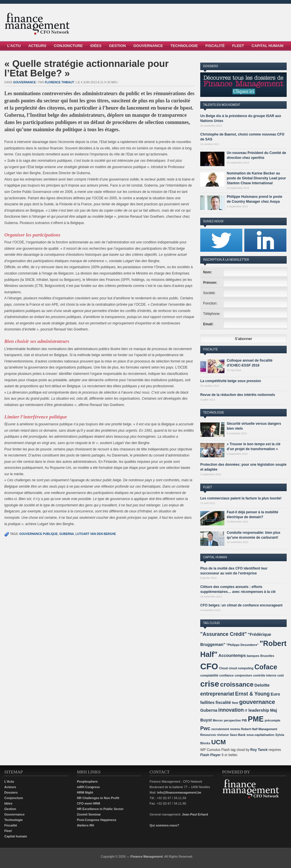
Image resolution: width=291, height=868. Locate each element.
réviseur (223, 735)
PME (256, 719)
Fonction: (210, 303)
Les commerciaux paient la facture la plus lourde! (241, 498)
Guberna (67, 534)
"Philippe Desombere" (242, 645)
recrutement (220, 729)
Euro (275, 694)
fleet (235, 703)
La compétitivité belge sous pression (231, 381)
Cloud (223, 668)
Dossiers (11, 792)
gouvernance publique (38, 534)
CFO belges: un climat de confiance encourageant (241, 605)
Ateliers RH (85, 825)
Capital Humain (268, 46)
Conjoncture (68, 46)
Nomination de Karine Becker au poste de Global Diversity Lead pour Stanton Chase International (256, 178)
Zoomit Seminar (89, 814)
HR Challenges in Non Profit (98, 798)
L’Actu (14, 46)
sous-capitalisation (261, 735)
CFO (209, 666)
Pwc (205, 728)
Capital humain (16, 836)
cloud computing (241, 668)
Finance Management (147, 856)
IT (246, 711)
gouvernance (257, 702)
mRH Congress (88, 787)
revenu (235, 729)
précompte (272, 720)
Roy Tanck (259, 750)
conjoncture (243, 675)
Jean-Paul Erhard (195, 814)
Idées (96, 46)
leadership (259, 710)
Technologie (184, 46)
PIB (244, 720)
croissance (237, 684)
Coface (266, 667)
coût (280, 675)
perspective (232, 720)
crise (210, 684)
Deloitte (262, 685)
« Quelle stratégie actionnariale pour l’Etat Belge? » (86, 68)
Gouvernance (148, 46)
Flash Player (210, 755)
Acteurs (37, 46)
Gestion (117, 46)
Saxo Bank (238, 735)
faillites (207, 702)
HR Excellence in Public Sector (100, 809)
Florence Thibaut (59, 82)
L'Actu (9, 781)
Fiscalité (215, 46)
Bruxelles (267, 656)
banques (253, 656)
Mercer (218, 720)
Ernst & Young (252, 694)
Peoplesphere (87, 781)
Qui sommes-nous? (164, 825)
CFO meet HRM (88, 803)
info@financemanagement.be (179, 792)
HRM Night (85, 792)
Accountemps (232, 655)
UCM (218, 742)
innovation (231, 710)
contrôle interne (265, 675)
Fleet (238, 46)
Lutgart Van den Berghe (96, 534)
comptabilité (209, 675)
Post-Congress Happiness (97, 820)
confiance (226, 675)
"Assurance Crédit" (224, 634)
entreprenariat (217, 694)
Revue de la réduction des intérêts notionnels (238, 395)
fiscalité (223, 702)
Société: (209, 293)
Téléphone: (212, 314)
